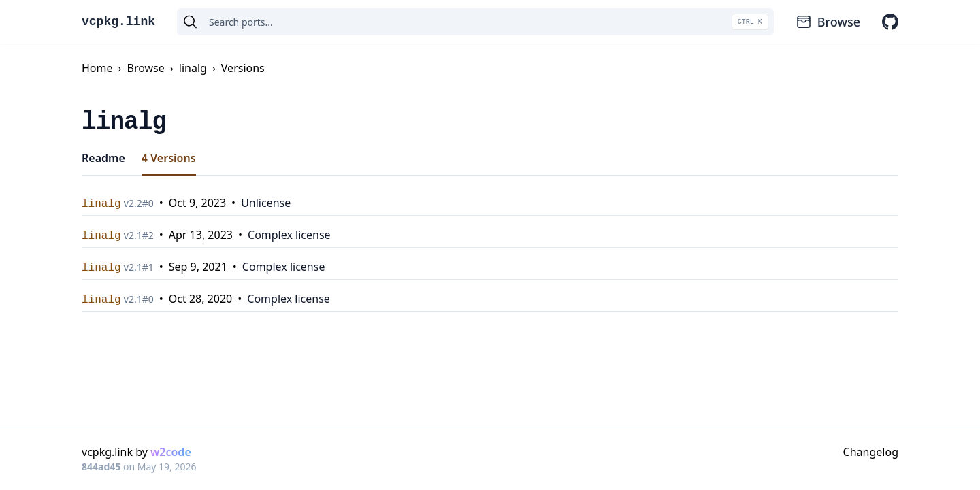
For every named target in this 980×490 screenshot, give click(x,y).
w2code (171, 452)
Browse (828, 22)
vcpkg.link (118, 22)
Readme (103, 158)
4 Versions (169, 158)
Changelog (871, 452)
